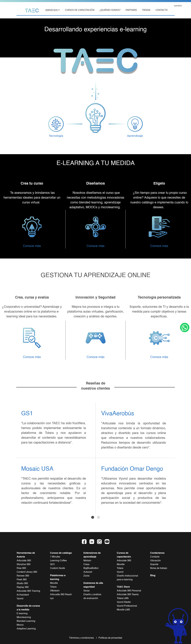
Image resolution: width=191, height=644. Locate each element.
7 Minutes (55, 557)
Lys (52, 598)
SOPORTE (178, 6)
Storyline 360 (24, 565)
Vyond (20, 599)
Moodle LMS (123, 610)
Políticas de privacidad (110, 638)
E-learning (22, 614)
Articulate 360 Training (28, 591)
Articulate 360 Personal (129, 591)
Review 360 (23, 576)
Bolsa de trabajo (159, 568)
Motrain (87, 561)
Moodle (54, 583)
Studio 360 (22, 584)
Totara (53, 587)
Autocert (88, 572)
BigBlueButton (91, 568)
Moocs (20, 625)
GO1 (52, 565)
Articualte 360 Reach (61, 595)
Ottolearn (55, 591)
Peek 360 (22, 580)
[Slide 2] (99, 517)
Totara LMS (123, 598)
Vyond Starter (124, 602)
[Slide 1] (93, 517)
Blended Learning (26, 621)
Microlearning (24, 617)
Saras (86, 591)
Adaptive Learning (26, 629)
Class (86, 565)
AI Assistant (23, 595)
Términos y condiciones (82, 638)
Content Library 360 (27, 572)
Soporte (154, 565)
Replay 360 (23, 587)
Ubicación (155, 561)
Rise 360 (21, 568)
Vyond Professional (127, 606)
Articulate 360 (24, 561)
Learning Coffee (58, 561)
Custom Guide (58, 568)
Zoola (86, 576)
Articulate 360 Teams (128, 595)
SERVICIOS (52, 10)
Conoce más (32, 246)
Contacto (155, 557)
